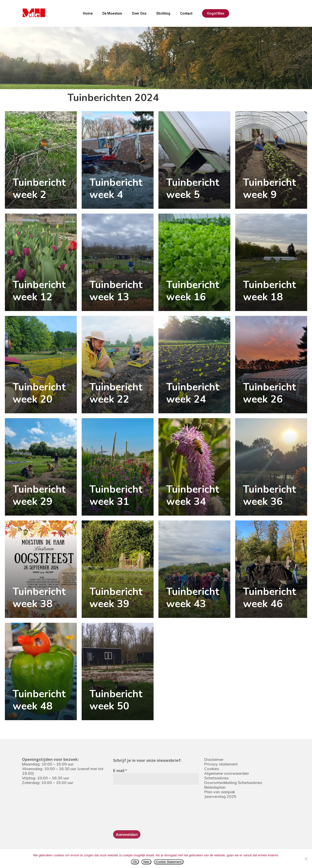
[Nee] (306, 859)
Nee (146, 862)
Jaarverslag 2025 (220, 796)
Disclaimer (214, 759)
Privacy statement (221, 764)
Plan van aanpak (220, 792)
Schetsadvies (216, 778)
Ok (135, 862)
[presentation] (133, 807)
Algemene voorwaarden (227, 773)
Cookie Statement (169, 862)
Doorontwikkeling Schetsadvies (233, 783)
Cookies (212, 769)
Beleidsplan (215, 787)
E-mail (120, 771)
